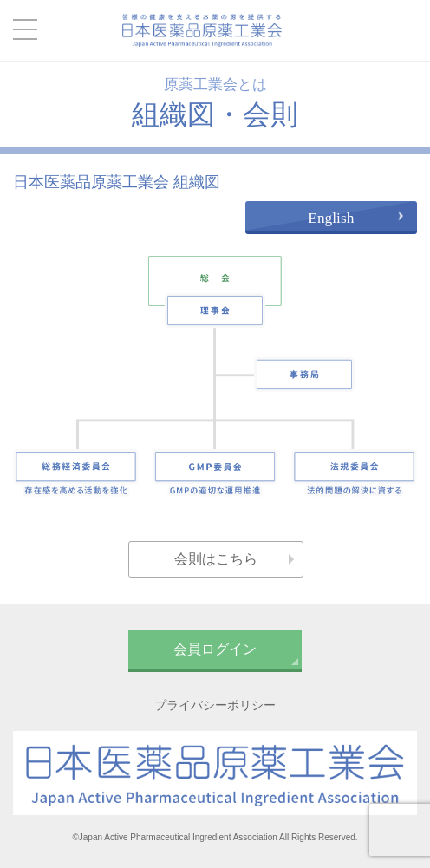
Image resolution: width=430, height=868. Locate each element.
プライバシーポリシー (215, 705)
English (331, 218)
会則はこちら (216, 559)
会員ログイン (215, 649)
